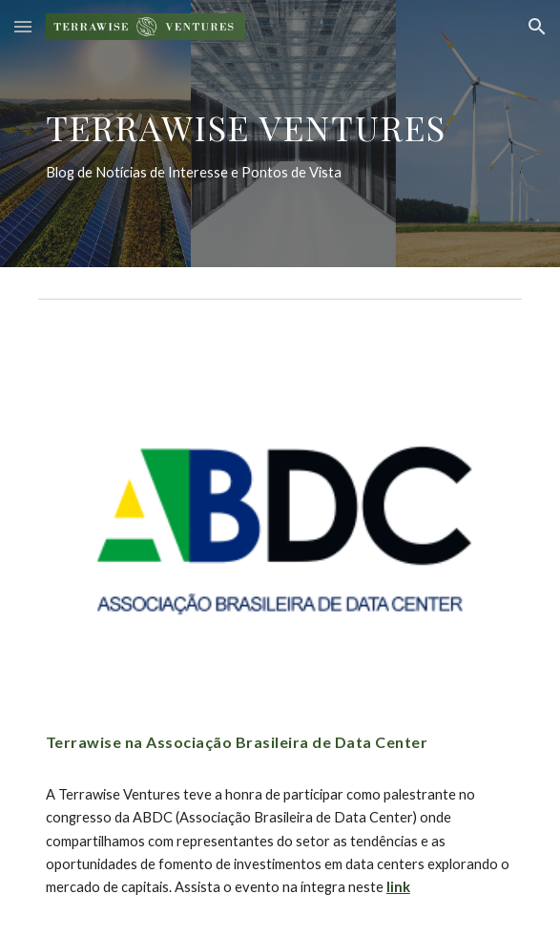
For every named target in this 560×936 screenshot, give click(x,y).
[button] (23, 26)
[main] (280, 133)
